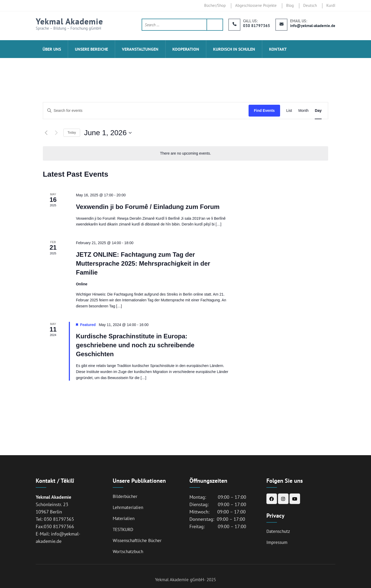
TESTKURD (123, 529)
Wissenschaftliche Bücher (137, 540)
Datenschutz (278, 531)
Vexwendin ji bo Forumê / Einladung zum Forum (148, 207)
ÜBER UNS (52, 49)
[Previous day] (46, 133)
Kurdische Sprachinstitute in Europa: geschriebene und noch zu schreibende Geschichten (135, 345)
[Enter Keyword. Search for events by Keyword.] (146, 111)
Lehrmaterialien (128, 507)
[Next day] (56, 133)
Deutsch (310, 6)
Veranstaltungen (140, 49)
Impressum (277, 542)
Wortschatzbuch (128, 552)
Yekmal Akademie (69, 21)
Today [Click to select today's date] (72, 133)
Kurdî (331, 6)
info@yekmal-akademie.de (313, 26)
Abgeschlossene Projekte (256, 6)
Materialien (124, 518)
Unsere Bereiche (91, 49)
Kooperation (186, 49)
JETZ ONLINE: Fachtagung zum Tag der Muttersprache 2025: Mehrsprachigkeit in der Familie (143, 263)
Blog (290, 6)
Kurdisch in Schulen (234, 49)
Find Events (264, 111)
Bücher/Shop (215, 6)
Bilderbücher (125, 496)
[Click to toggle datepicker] (108, 133)
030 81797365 (257, 26)
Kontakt (278, 49)
